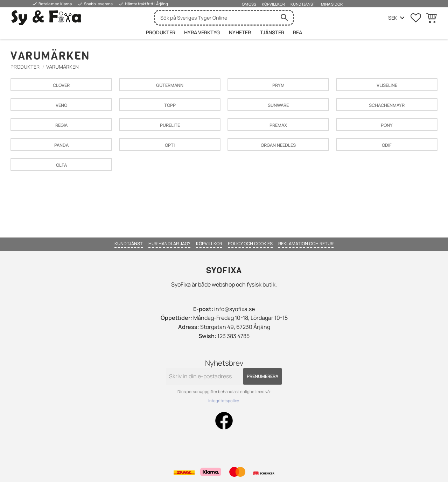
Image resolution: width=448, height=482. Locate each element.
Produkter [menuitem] (161, 32)
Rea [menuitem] (297, 32)
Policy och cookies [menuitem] (250, 243)
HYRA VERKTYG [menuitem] (202, 32)
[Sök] (284, 18)
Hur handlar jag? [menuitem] (169, 243)
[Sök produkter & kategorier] (215, 18)
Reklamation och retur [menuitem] (306, 243)
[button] (416, 18)
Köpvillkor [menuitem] (273, 4)
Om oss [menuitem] (249, 4)
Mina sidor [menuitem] (332, 4)
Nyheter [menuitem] (240, 32)
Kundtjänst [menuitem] (303, 4)
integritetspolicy (223, 401)
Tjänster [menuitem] (272, 32)
